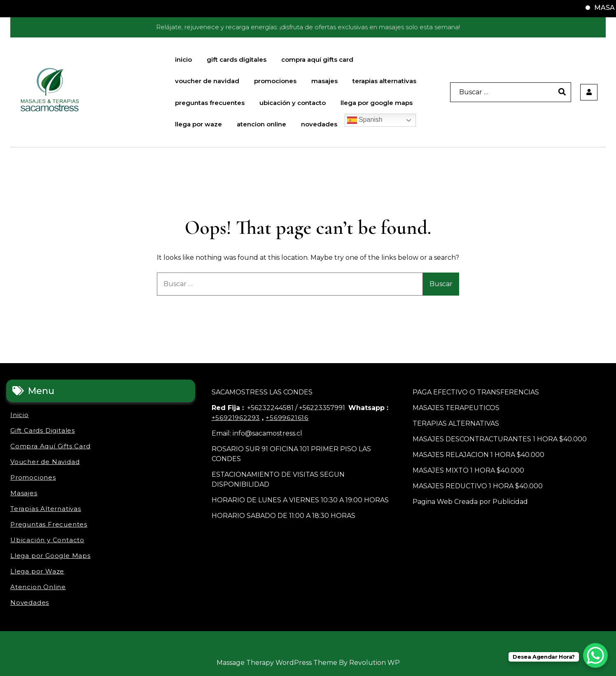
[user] (589, 92)
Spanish (365, 120)
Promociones (275, 81)
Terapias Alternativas (384, 81)
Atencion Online (261, 124)
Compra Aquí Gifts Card (317, 59)
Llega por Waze (198, 124)
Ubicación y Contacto (293, 103)
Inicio (183, 59)
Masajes (324, 81)
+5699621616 (287, 418)
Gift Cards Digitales (237, 59)
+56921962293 (236, 418)
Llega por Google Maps (377, 103)
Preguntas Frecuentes (210, 103)
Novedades (319, 124)
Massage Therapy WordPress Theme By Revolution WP (308, 663)
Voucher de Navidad (207, 81)
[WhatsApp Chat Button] (595, 655)
